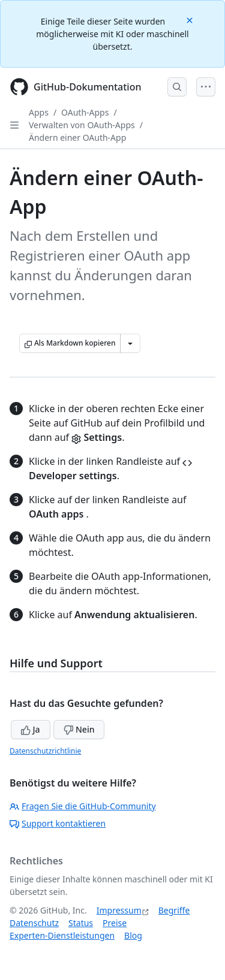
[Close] (191, 19)
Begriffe (174, 910)
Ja (31, 729)
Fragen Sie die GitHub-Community (83, 806)
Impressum (119, 910)
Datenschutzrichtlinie (45, 751)
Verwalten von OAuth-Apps (82, 125)
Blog (133, 935)
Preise (115, 923)
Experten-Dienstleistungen (62, 935)
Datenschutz (34, 923)
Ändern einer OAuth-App (77, 137)
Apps (39, 112)
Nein (79, 729)
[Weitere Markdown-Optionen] (130, 343)
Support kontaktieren (58, 823)
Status (81, 923)
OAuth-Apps (85, 112)
